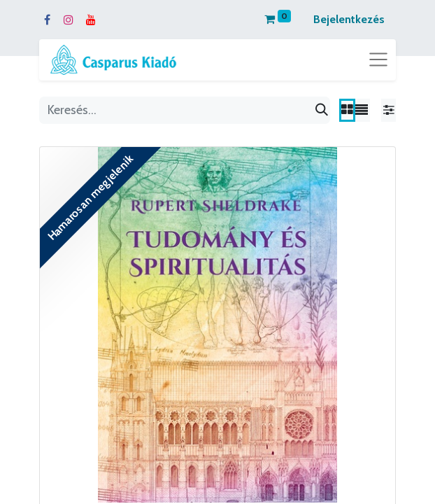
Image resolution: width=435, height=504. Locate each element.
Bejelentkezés (349, 19)
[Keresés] (322, 110)
